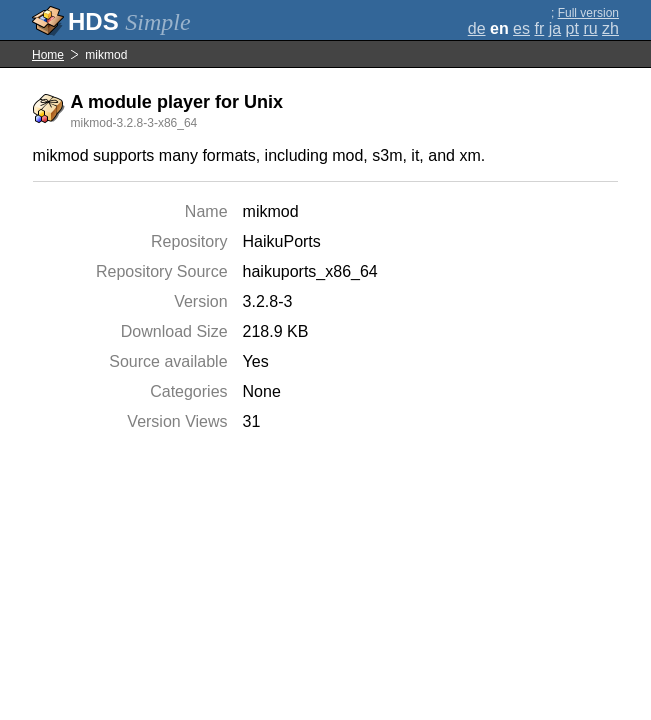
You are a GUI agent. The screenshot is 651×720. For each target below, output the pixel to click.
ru (590, 28)
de (477, 28)
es (521, 28)
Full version (588, 13)
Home (48, 55)
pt (572, 28)
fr (539, 28)
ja (555, 28)
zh (610, 28)
